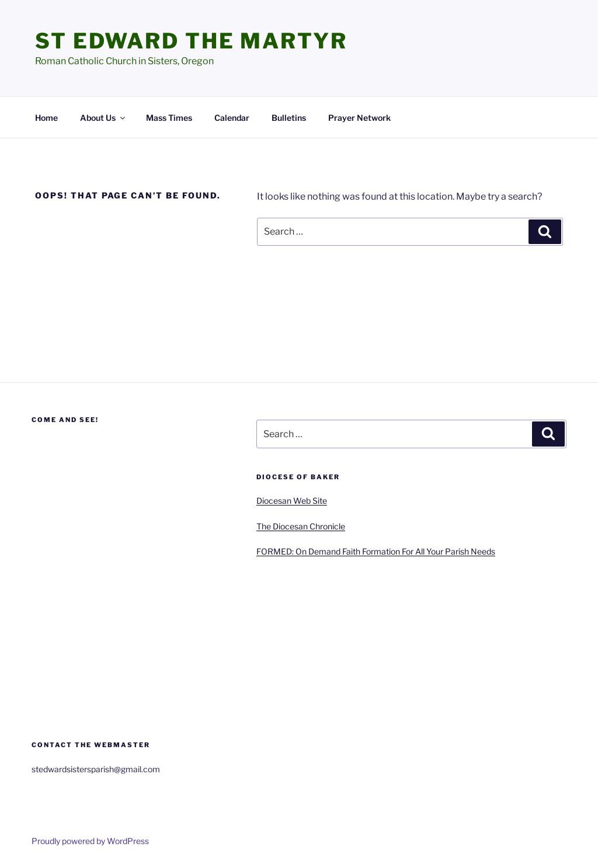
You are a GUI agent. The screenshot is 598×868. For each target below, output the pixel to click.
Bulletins (289, 118)
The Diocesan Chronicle (301, 526)
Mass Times (169, 118)
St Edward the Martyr (191, 41)
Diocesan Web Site (292, 501)
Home (46, 118)
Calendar (232, 118)
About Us (103, 118)
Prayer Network (359, 118)
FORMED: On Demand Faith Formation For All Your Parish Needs (376, 551)
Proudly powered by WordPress (90, 841)
